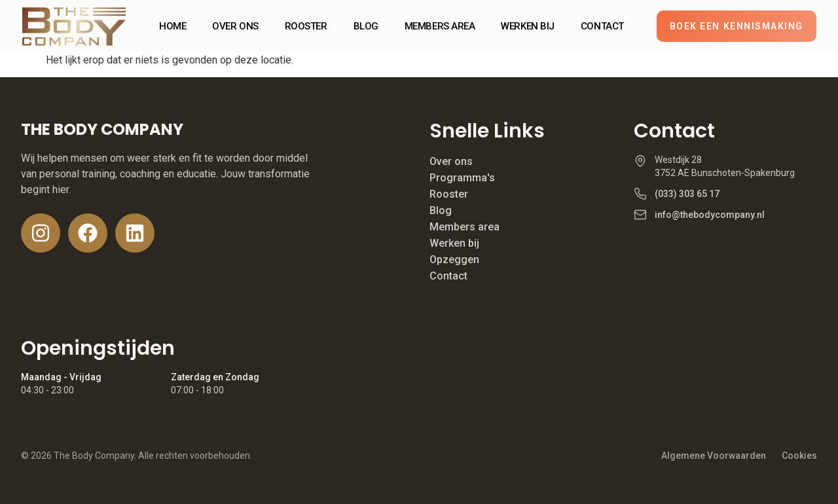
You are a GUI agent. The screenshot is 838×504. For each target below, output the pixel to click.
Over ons (451, 161)
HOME (173, 26)
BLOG (366, 26)
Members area (465, 227)
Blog (441, 210)
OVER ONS (235, 26)
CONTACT (602, 26)
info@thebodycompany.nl (710, 215)
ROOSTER (306, 26)
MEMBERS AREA (440, 26)
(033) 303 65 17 (687, 194)
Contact (448, 276)
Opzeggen (454, 260)
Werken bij (454, 243)
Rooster (449, 194)
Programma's (462, 178)
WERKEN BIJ (528, 26)
